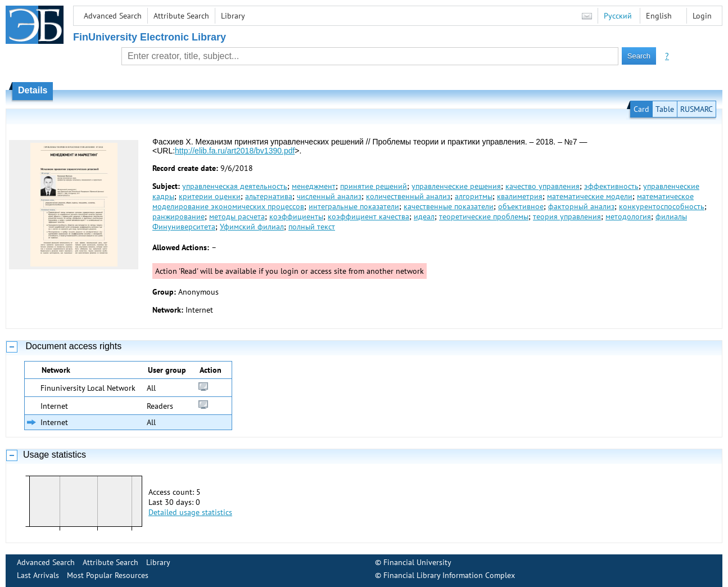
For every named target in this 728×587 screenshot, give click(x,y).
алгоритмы (474, 196)
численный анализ (329, 196)
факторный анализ (581, 206)
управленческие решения (456, 186)
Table (665, 109)
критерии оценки (210, 196)
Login (702, 16)
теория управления (567, 216)
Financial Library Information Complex (449, 575)
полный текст (312, 227)
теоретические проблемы (484, 216)
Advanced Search (113, 16)
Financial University (417, 562)
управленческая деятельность (235, 186)
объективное (521, 206)
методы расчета (237, 216)
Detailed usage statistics (190, 512)
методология (628, 216)
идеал (424, 216)
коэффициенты (296, 216)
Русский (618, 16)
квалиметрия (520, 196)
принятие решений (374, 186)
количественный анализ (408, 196)
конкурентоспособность (662, 206)
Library (233, 16)
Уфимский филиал (252, 227)
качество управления (542, 186)
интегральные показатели (354, 206)
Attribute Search (181, 16)
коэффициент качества (368, 216)
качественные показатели (449, 206)
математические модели (590, 196)
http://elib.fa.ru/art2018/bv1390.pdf (235, 151)
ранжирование (178, 216)
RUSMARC (697, 109)
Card (641, 109)
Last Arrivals (38, 575)
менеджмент (314, 186)
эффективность (611, 186)
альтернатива (269, 196)
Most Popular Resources (108, 575)
